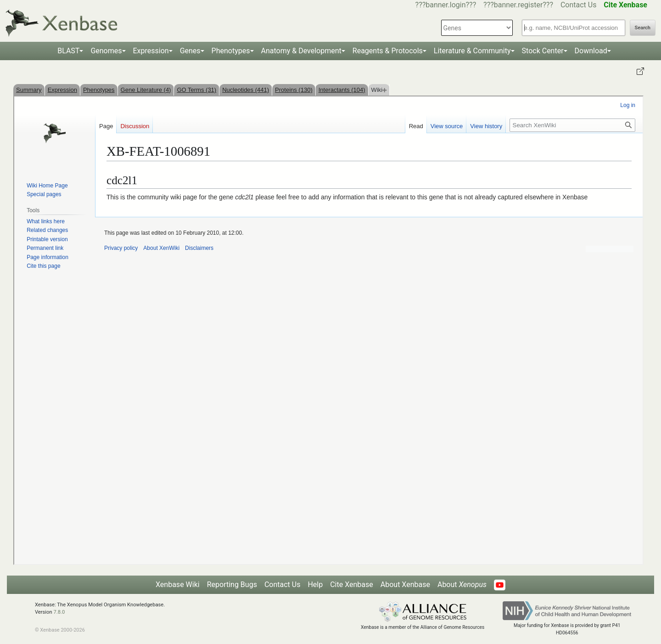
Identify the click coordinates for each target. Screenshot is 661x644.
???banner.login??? (446, 5)
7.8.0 (59, 612)
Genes (190, 51)
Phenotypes (231, 51)
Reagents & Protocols (388, 51)
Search (643, 28)
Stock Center (543, 51)
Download (591, 51)
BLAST (68, 51)
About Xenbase (405, 585)
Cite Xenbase (352, 585)
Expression (151, 51)
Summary (29, 90)
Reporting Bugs (232, 585)
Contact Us (579, 5)
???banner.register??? (518, 5)
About (462, 585)
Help (315, 585)
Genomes (106, 51)
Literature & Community (472, 51)
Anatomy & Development (301, 51)
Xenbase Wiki (178, 585)
